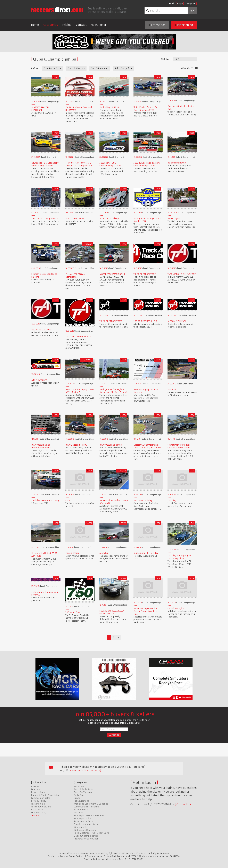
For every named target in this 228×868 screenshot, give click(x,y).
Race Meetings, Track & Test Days (91, 833)
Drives (77, 798)
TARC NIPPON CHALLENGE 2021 (182, 274)
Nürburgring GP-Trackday (146, 553)
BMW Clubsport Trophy (76, 445)
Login (180, 3)
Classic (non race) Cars (86, 824)
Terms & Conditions (41, 807)
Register (191, 3)
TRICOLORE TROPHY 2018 (111, 321)
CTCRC (68, 501)
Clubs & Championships (86, 836)
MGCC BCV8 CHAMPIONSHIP (112, 274)
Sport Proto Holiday (143, 501)
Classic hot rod (72, 553)
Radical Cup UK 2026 (109, 107)
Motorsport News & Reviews (89, 815)
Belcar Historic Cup (177, 163)
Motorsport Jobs (82, 818)
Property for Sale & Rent (87, 839)
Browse (35, 786)
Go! (192, 11)
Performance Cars (83, 821)
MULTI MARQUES (39, 380)
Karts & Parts (81, 810)
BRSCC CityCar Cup (176, 218)
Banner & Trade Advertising (45, 795)
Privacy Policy (39, 801)
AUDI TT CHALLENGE (75, 219)
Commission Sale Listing (87, 807)
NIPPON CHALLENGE (177, 321)
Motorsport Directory (85, 830)
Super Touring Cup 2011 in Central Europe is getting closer (145, 611)
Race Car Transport (84, 792)
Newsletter (99, 25)
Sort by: (165, 59)
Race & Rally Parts (84, 789)
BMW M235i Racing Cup (111, 445)
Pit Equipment (81, 801)
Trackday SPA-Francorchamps (46, 500)
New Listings (38, 792)
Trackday (172, 501)
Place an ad (184, 25)
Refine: (35, 68)
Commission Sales (41, 798)
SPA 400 (172, 390)
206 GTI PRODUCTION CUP (145, 321)
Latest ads (157, 25)
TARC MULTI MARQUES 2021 (78, 337)
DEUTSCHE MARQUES (41, 330)
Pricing (67, 25)
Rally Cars (79, 795)
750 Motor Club (73, 612)
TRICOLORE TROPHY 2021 (145, 274)
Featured (36, 789)
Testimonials (38, 804)
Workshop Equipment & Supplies (91, 804)
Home (35, 25)
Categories (51, 25)
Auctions (78, 813)
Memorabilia (81, 827)
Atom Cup (104, 553)
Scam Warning (39, 813)
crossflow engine (176, 608)
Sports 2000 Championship (45, 218)
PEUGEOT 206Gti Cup (109, 218)
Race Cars (79, 786)
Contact (81, 25)
